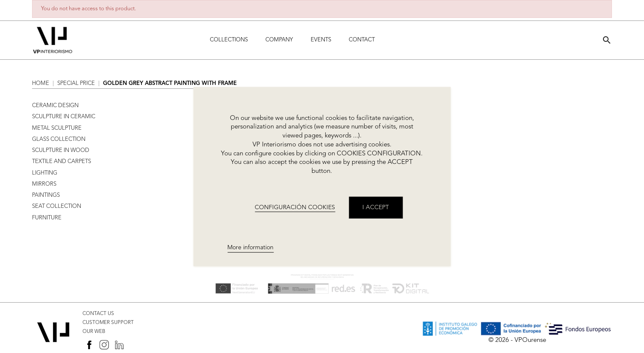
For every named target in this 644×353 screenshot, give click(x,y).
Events (321, 40)
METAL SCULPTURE (57, 128)
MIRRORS (44, 184)
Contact (362, 40)
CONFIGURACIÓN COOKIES (295, 207)
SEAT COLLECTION (57, 206)
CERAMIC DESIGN (55, 106)
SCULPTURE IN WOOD (61, 150)
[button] (607, 40)
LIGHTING (45, 173)
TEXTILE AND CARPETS (62, 162)
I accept (376, 207)
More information (250, 248)
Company (279, 40)
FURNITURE (47, 218)
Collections (229, 40)
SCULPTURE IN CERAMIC (64, 117)
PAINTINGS (46, 195)
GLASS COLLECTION (59, 139)
